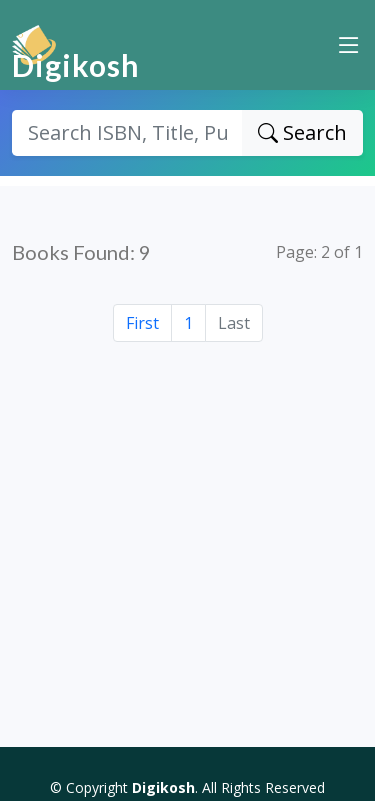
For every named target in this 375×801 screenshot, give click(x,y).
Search (302, 132)
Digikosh (76, 65)
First (142, 323)
